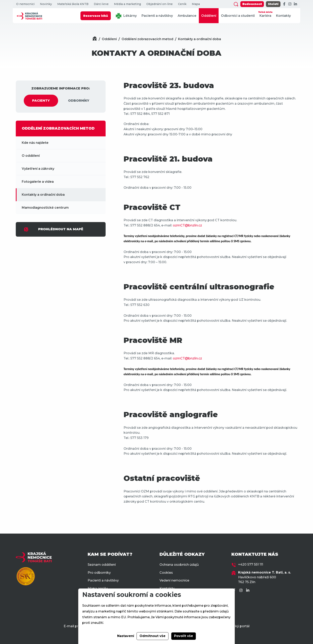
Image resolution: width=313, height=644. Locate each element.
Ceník (182, 4)
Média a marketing (127, 4)
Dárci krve (101, 4)
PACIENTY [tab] (41, 101)
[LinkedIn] (295, 4)
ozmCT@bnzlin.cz (187, 225)
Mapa (196, 4)
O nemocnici (25, 4)
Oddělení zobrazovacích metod (147, 39)
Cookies (166, 573)
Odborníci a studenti (238, 16)
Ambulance (187, 16)
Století (273, 4)
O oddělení (31, 156)
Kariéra (265, 14)
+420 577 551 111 (251, 564)
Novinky (46, 4)
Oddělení (209, 16)
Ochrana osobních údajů (179, 565)
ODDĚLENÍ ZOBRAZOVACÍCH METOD (58, 128)
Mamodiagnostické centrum (45, 208)
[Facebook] (284, 4)
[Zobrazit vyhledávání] (236, 4)
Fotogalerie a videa (38, 182)
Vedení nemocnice (174, 580)
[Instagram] (290, 4)
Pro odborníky (99, 573)
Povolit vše (184, 636)
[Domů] (95, 39)
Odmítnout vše (153, 636)
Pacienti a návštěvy (157, 16)
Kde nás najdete (35, 143)
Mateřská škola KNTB (73, 4)
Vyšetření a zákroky (38, 169)
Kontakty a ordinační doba (200, 39)
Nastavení (126, 636)
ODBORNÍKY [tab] (79, 101)
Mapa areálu (98, 588)
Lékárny (126, 16)
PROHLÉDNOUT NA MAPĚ (53, 229)
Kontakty (283, 16)
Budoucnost (252, 4)
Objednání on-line (159, 4)
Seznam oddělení (102, 565)
